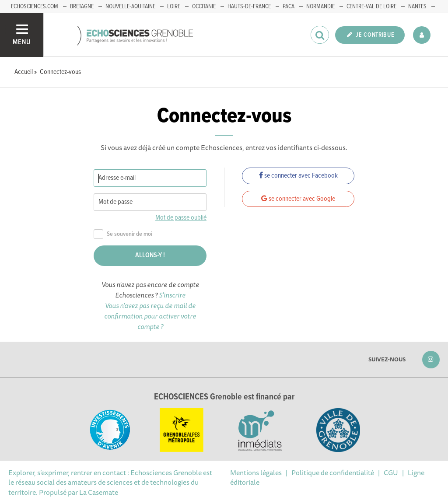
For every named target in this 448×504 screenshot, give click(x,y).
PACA (289, 7)
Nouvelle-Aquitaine (130, 7)
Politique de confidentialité (333, 472)
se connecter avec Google (298, 199)
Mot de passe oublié (181, 218)
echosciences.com (35, 7)
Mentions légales (256, 472)
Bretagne (82, 7)
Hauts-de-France (249, 7)
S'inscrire (172, 295)
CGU (391, 472)
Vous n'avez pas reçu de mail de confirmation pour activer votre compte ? (150, 316)
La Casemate (99, 492)
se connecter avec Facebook (298, 176)
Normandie (320, 7)
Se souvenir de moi (123, 234)
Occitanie (204, 7)
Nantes (417, 7)
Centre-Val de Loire (371, 7)
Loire (174, 7)
